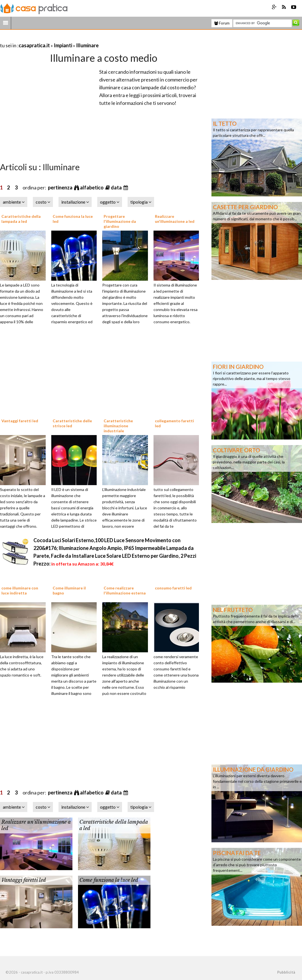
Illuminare (87, 45)
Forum (222, 23)
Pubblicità (286, 972)
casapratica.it (34, 45)
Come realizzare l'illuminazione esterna (125, 590)
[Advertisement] (65, 39)
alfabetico (92, 187)
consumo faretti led (173, 588)
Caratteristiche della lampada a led (21, 219)
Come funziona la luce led (109, 880)
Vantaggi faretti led (20, 421)
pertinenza (61, 187)
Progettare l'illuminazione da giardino (120, 221)
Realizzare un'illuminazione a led (175, 219)
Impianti (63, 45)
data (117, 187)
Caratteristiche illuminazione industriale (118, 426)
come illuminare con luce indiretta (20, 590)
